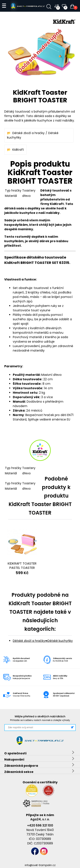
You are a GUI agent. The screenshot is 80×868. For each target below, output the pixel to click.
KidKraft (18, 150)
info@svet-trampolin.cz (40, 865)
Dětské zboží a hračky (28, 133)
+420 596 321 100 (40, 825)
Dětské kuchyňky (60, 641)
